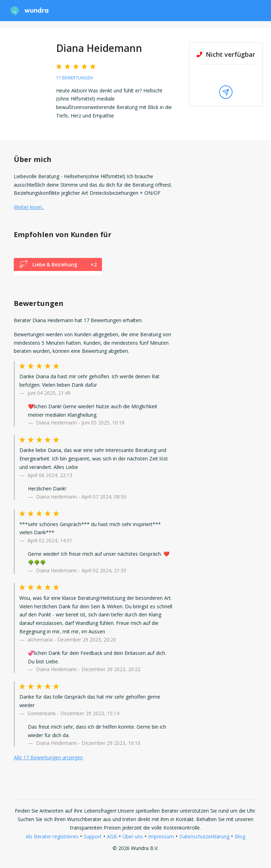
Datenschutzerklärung (204, 836)
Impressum (161, 836)
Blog (240, 836)
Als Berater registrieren (52, 836)
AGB (112, 836)
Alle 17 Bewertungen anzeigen (48, 757)
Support (93, 836)
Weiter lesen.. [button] (29, 207)
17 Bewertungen (74, 78)
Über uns (133, 836)
